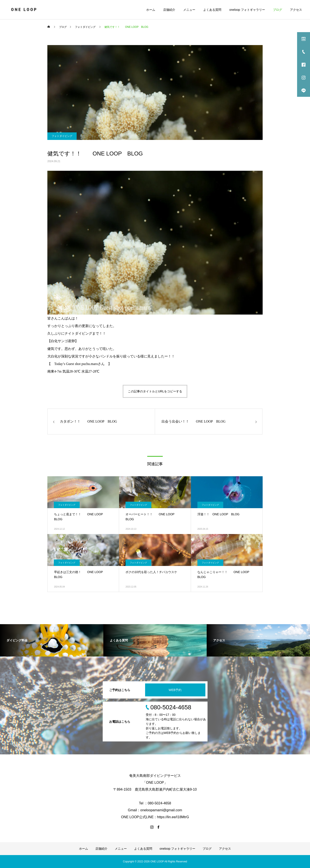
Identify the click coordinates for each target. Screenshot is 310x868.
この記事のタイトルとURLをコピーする (155, 391)
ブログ (277, 10)
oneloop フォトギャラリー (247, 10)
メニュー (189, 10)
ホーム (151, 10)
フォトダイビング (62, 136)
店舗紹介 (169, 10)
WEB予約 (175, 690)
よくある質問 (212, 10)
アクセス (296, 10)
